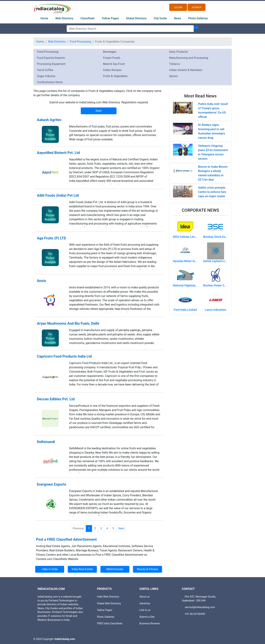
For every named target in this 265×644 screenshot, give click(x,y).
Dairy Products (179, 52)
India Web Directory (108, 597)
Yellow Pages (110, 18)
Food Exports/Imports (51, 58)
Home (44, 18)
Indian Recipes (112, 70)
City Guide (160, 18)
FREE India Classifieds (110, 624)
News (178, 18)
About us (144, 597)
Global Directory (136, 18)
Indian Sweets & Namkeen (186, 70)
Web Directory (64, 18)
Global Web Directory (109, 604)
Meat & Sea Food (114, 64)
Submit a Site (147, 617)
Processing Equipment (51, 64)
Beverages (110, 52)
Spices (174, 76)
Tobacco (175, 64)
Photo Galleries (198, 18)
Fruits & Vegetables (115, 76)
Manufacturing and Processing (189, 58)
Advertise (145, 604)
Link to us (145, 610)
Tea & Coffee (45, 70)
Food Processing (80, 42)
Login (178, 7)
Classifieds (87, 18)
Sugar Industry (46, 76)
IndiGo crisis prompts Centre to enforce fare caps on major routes (212, 192)
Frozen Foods (112, 58)
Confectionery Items (50, 82)
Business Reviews (150, 624)
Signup (197, 7)
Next (121, 528)
